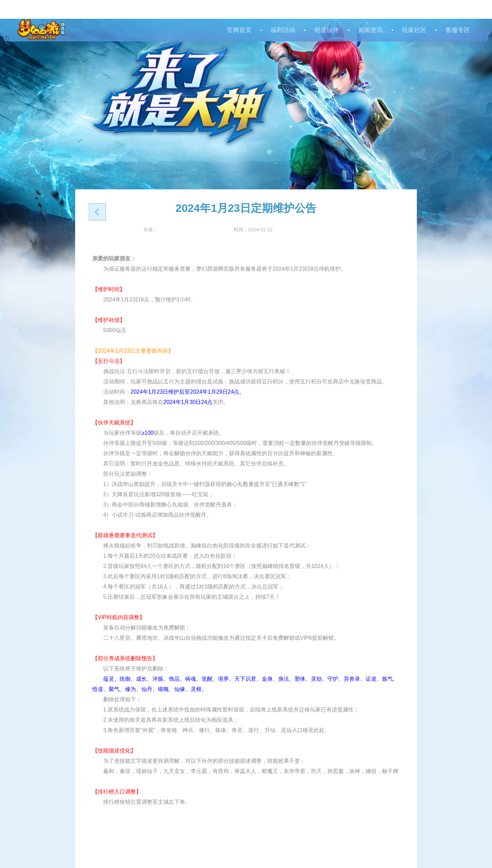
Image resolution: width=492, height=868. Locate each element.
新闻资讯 (370, 30)
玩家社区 (414, 30)
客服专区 (458, 30)
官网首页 (239, 30)
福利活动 (283, 30)
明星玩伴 (327, 30)
